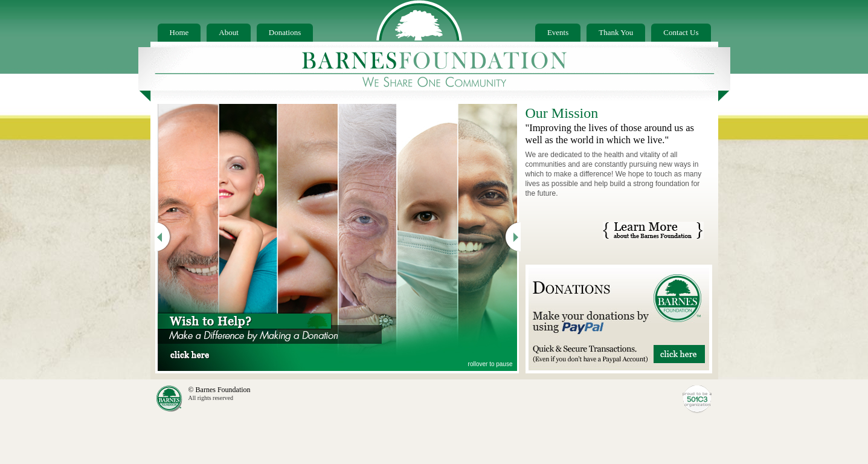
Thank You (616, 32)
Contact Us (681, 32)
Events (558, 32)
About (229, 32)
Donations (285, 32)
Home (179, 32)
